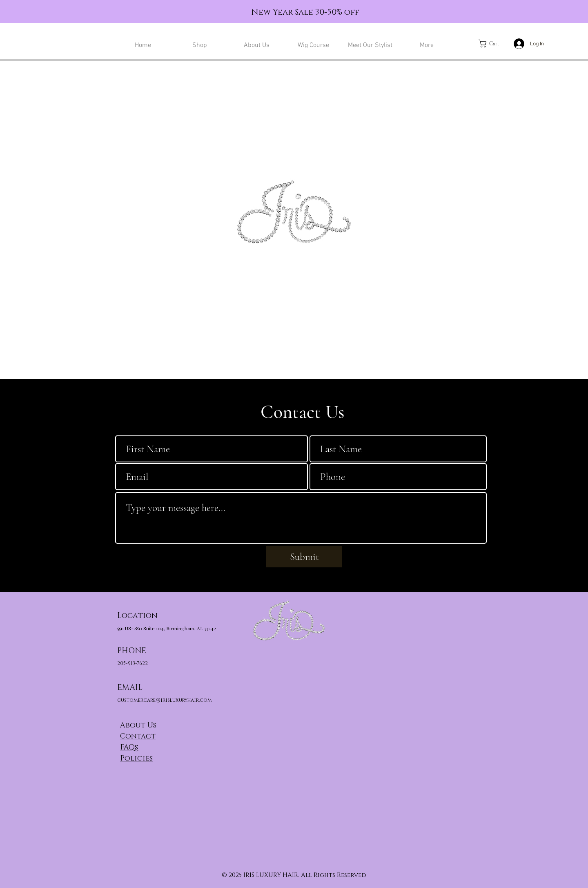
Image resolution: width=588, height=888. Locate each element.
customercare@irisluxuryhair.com (165, 700)
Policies (136, 759)
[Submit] (304, 557)
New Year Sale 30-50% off (305, 12)
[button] (493, 44)
